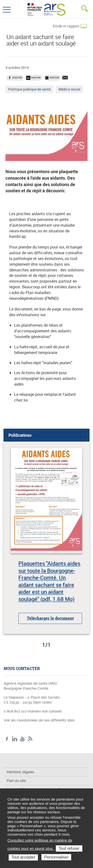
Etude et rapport (66, 26)
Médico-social (69, 90)
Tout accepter (23, 857)
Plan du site (16, 781)
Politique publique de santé (29, 90)
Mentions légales (20, 772)
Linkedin (15, 739)
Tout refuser (69, 848)
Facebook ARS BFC (7, 739)
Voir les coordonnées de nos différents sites (39, 720)
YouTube (22, 739)
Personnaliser (56, 857)
